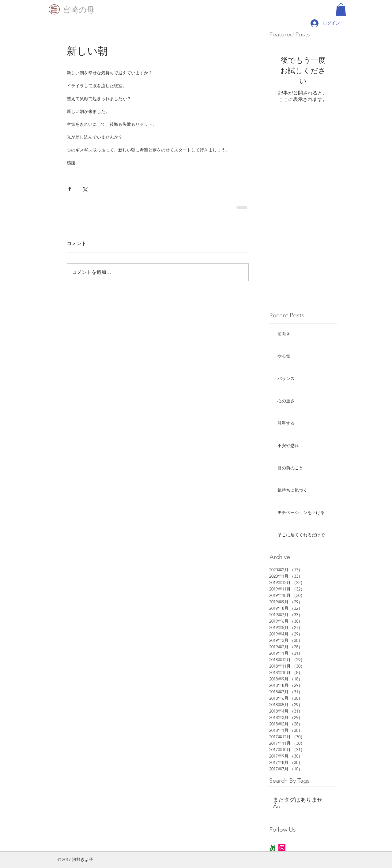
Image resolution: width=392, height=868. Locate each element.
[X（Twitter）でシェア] (85, 189)
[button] (341, 10)
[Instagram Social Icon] (282, 848)
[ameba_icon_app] (273, 848)
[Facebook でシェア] (70, 189)
